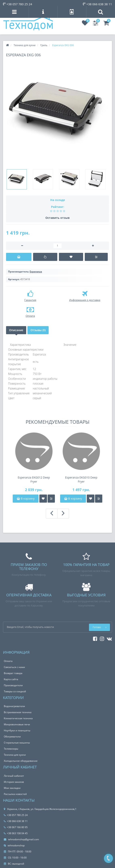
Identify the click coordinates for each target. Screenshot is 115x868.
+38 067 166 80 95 (16, 827)
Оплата (8, 661)
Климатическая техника (18, 718)
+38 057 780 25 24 (18, 4)
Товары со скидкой (15, 691)
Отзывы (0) (38, 330)
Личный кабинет (14, 776)
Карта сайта (11, 679)
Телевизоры (11, 749)
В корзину (26, 498)
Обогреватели (12, 737)
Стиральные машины (17, 743)
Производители (13, 685)
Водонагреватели (14, 706)
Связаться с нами (14, 667)
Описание (16, 330)
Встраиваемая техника (18, 712)
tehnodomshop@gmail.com (21, 839)
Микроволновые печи (17, 724)
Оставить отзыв (57, 218)
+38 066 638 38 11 (97, 4)
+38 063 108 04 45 (16, 833)
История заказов (14, 782)
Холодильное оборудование (21, 761)
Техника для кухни (15, 755)
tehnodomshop (14, 845)
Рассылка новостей (15, 794)
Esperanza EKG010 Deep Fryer (81, 479)
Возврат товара (13, 673)
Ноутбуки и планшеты (17, 730)
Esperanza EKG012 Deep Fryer (34, 479)
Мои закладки (12, 788)
